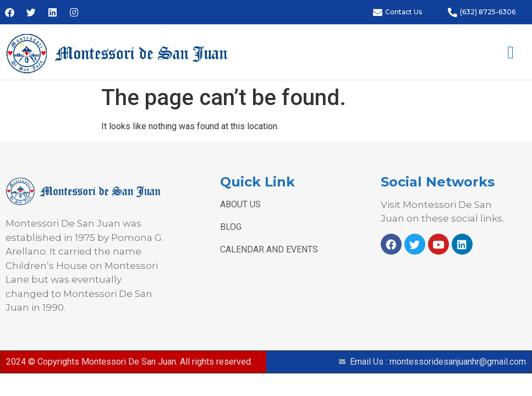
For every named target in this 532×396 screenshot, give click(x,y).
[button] (511, 52)
